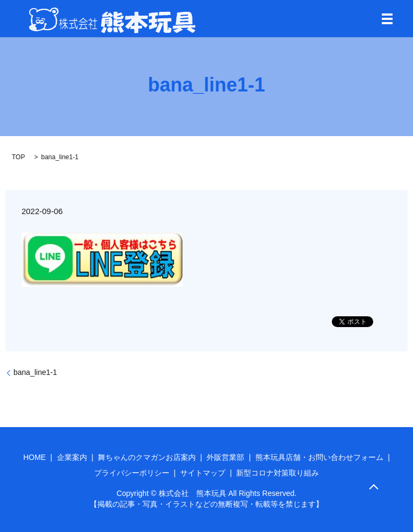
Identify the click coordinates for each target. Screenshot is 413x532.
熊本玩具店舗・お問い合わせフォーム (319, 457)
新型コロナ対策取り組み (277, 473)
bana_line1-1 (35, 372)
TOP (18, 157)
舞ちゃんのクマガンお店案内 (147, 457)
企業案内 (72, 457)
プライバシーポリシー (132, 473)
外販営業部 (225, 457)
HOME (34, 457)
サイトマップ (203, 473)
